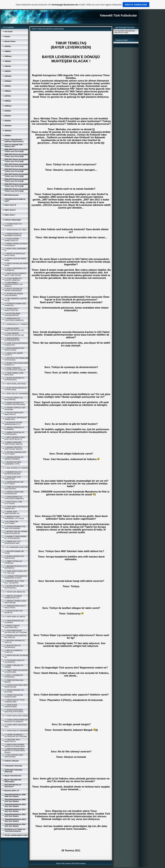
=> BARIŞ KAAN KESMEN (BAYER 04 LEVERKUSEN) (15, 745)
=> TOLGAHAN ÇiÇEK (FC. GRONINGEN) (15, 661)
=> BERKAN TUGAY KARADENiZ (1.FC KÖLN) (14, 518)
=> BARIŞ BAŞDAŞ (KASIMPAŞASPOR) (12, 339)
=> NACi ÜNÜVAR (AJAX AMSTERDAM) (14, 756)
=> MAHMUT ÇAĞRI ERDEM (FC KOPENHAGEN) (15, 537)
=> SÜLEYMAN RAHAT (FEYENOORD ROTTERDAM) (16, 632)
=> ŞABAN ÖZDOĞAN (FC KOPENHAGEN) (14, 433)
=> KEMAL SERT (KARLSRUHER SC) (12, 513)
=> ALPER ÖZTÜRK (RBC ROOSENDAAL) (14, 587)
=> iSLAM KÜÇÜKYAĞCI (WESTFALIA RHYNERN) (14, 711)
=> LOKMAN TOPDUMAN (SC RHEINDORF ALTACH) (16, 577)
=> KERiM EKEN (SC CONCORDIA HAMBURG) (14, 319)
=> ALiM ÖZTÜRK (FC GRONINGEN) (13, 646)
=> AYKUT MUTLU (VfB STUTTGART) (13, 503)
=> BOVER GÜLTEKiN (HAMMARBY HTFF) (13, 463)
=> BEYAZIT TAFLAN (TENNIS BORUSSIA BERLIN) (16, 532)
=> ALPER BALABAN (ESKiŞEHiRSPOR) (12, 314)
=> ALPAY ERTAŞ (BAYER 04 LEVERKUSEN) (15, 389)
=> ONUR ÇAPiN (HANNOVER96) (11, 706)
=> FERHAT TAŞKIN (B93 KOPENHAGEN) (14, 493)
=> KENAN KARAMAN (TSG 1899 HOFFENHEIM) (15, 527)
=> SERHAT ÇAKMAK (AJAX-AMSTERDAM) (15, 602)
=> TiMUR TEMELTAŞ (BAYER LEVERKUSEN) (16, 671)
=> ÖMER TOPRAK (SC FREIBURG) (13, 562)
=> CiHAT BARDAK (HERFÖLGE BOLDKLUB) (14, 334)
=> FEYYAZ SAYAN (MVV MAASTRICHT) (14, 414)
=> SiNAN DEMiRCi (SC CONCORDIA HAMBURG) (14, 498)
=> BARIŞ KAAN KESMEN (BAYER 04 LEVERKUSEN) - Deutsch (15, 751)
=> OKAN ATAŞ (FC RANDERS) (16, 731)
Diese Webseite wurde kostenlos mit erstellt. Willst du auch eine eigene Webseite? (82, 5)
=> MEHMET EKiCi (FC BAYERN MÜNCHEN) (13, 473)
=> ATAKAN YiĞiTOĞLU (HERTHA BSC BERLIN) (13, 448)
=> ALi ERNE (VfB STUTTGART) (11, 523)
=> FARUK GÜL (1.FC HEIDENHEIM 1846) (13, 542)
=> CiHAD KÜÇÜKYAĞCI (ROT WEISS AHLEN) (16, 686)
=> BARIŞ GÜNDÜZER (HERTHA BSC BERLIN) (13, 443)
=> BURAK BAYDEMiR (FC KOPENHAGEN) (15, 379)
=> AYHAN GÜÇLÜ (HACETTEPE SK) (12, 309)
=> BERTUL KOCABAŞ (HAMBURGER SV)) (13, 597)
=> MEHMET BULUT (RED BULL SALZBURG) (14, 582)
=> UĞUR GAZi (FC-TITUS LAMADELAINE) (14, 701)
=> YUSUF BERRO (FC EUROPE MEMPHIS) (13, 279)
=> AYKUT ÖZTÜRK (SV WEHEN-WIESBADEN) (14, 290)
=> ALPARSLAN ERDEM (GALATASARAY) (14, 295)
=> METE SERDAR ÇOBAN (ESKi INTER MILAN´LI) (15, 438)
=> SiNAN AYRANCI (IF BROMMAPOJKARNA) (13, 235)
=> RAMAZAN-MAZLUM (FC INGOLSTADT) (15, 607)
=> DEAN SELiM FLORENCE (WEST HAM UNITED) (15, 274)
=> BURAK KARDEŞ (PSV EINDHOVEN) (14, 557)
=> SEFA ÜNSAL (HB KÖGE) (15, 384)
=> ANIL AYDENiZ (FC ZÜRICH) (16, 468)
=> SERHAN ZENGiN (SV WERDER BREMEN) (14, 458)
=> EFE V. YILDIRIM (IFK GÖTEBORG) (14, 676)
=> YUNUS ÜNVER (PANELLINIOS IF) (12, 240)
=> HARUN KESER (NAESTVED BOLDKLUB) (14, 329)
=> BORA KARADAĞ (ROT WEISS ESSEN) (14, 349)
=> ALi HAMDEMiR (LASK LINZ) (16, 547)
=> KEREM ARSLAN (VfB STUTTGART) (14, 483)
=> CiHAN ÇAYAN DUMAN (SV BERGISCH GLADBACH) (16, 721)
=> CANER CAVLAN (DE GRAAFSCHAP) (14, 696)
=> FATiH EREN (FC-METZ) (15, 617)
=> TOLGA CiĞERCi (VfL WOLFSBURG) (14, 399)
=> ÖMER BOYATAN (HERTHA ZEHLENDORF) (16, 488)
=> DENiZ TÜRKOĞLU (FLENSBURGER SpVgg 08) (15, 369)
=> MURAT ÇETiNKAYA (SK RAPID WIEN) (15, 254)
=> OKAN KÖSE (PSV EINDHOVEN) (13, 478)
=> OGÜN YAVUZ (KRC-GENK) (16, 716)
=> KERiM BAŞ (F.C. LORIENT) (16, 324)
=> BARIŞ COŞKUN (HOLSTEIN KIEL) (12, 627)
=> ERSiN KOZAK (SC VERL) (15, 230)
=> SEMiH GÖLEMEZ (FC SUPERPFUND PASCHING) (15, 404)
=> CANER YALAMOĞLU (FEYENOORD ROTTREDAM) (16, 736)
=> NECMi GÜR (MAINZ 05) (15, 592)
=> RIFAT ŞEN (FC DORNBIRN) (16, 394)
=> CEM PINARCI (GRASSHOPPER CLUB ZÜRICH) (14, 284)
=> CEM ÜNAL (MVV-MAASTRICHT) (12, 741)
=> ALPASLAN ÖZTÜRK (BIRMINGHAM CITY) (13, 423)
